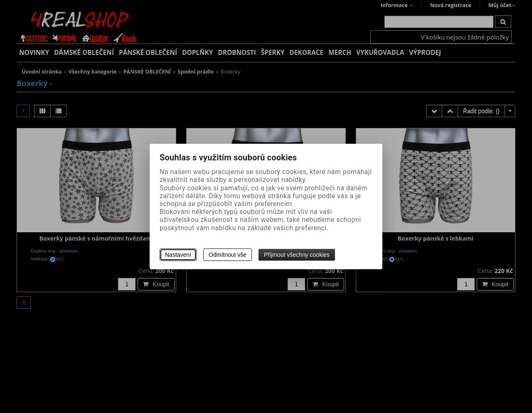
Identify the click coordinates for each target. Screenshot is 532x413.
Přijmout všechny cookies (297, 255)
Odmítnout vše (228, 255)
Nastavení (178, 255)
